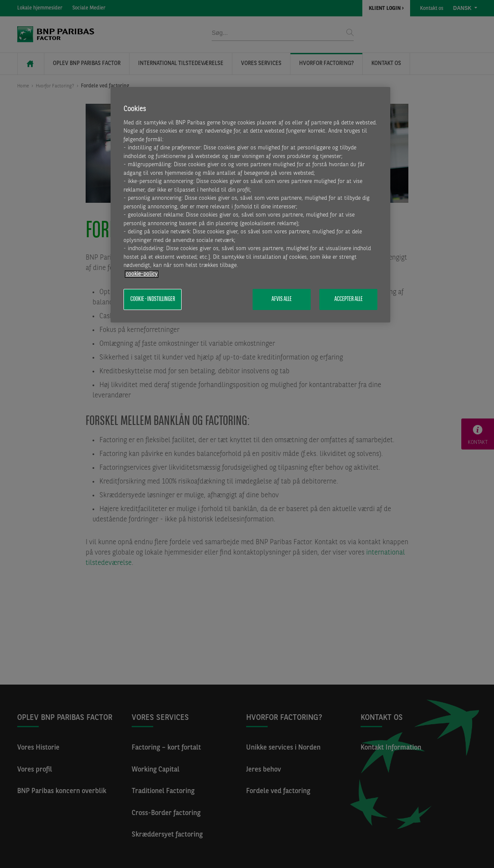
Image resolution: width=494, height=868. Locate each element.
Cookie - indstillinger (153, 299)
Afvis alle (282, 299)
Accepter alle (349, 299)
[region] (250, 205)
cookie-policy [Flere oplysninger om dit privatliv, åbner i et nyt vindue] (142, 274)
